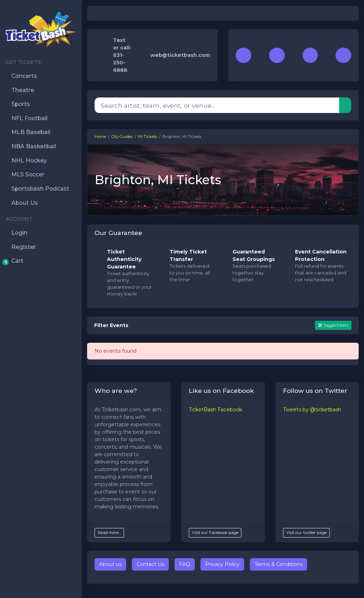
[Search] (217, 105)
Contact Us (150, 564)
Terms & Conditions (279, 564)
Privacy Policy (222, 564)
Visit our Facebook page (215, 533)
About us (110, 564)
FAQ (185, 564)
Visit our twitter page (306, 533)
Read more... (109, 533)
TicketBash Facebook (215, 410)
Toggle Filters (333, 325)
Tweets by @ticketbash (312, 410)
